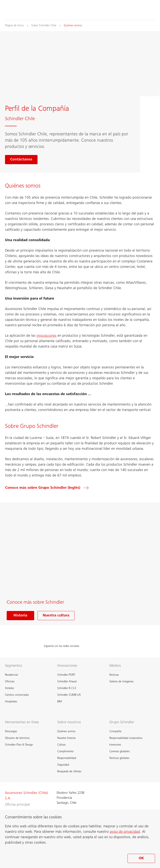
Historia (20, 616)
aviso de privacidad (125, 832)
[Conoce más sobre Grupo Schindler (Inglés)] (49, 488)
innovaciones (46, 336)
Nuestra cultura (56, 616)
